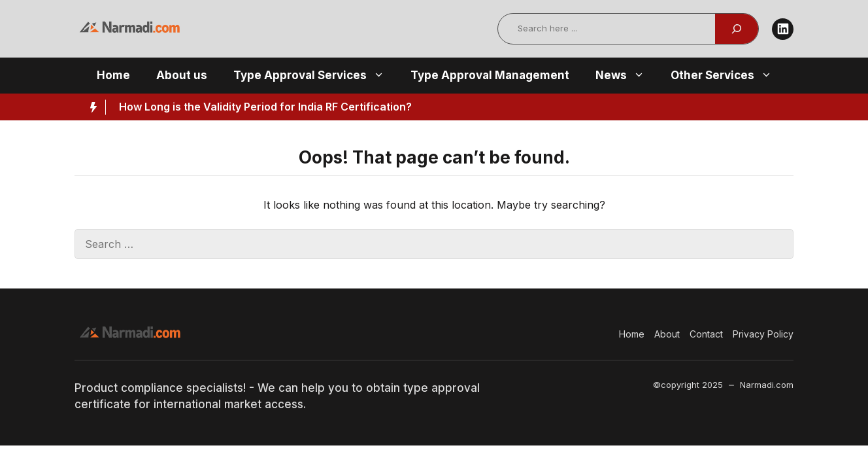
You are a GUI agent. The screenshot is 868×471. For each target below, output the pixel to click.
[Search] (737, 29)
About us (182, 75)
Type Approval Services (315, 76)
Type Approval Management (490, 75)
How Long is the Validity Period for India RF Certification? (265, 107)
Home (113, 75)
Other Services (728, 76)
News (626, 76)
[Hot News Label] (90, 107)
